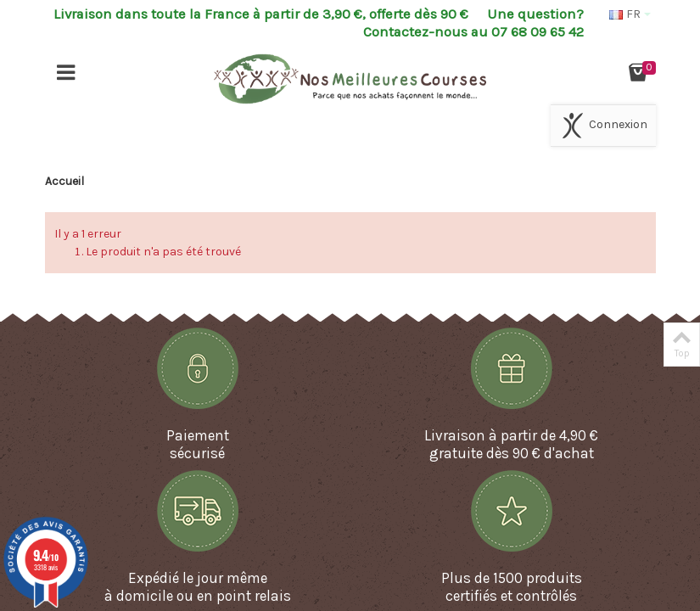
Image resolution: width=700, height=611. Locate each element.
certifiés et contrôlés (511, 596)
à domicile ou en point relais (198, 596)
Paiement (198, 435)
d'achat (569, 453)
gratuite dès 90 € (485, 453)
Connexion (603, 126)
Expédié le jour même (198, 578)
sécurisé (197, 453)
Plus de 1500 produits (512, 578)
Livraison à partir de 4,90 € (511, 435)
